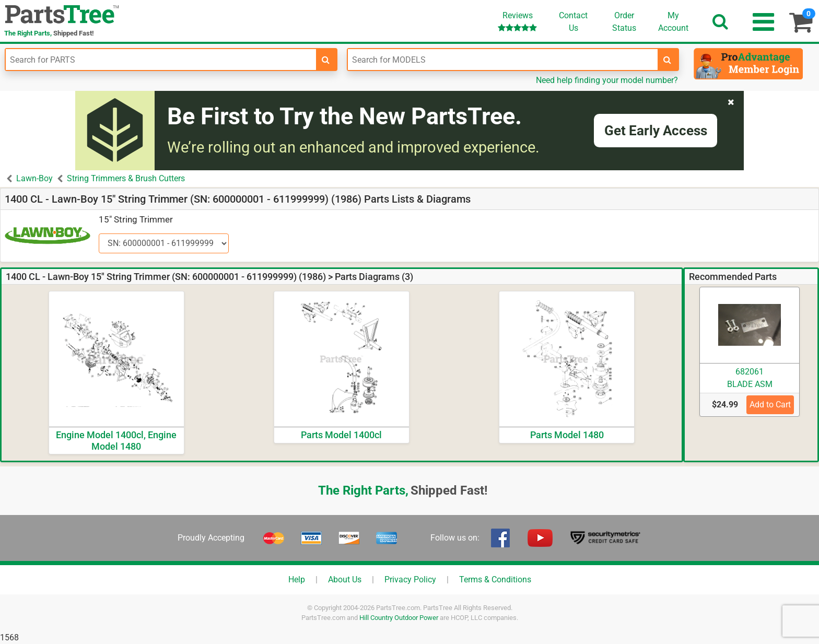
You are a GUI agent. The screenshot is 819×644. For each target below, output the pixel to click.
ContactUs (573, 22)
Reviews (517, 21)
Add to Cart (770, 405)
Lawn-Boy (34, 178)
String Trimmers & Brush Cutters (126, 178)
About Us (345, 579)
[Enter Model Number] (503, 60)
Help (297, 579)
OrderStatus (624, 22)
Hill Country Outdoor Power (399, 618)
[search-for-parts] (326, 60)
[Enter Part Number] (161, 60)
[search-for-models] (668, 60)
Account (673, 21)
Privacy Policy (410, 579)
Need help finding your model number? (607, 80)
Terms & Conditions (495, 579)
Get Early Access (656, 131)
